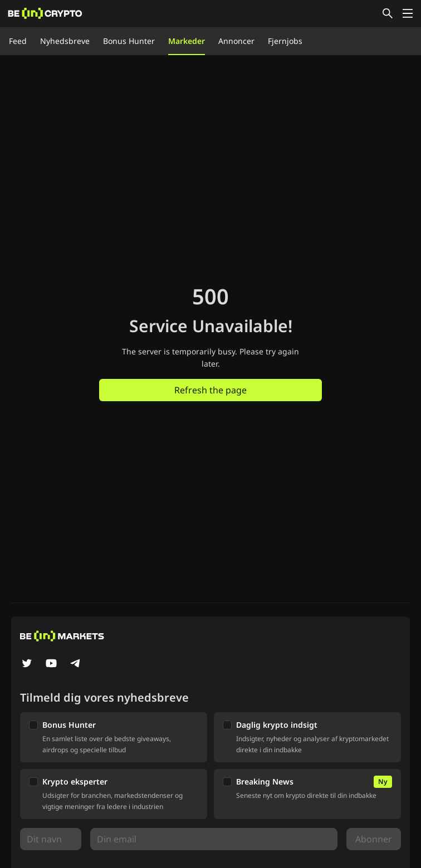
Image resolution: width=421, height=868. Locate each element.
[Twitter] (27, 664)
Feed (18, 41)
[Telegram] (76, 664)
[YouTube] (51, 664)
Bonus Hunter (129, 41)
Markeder (187, 41)
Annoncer (236, 41)
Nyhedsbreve (65, 41)
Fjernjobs (285, 41)
